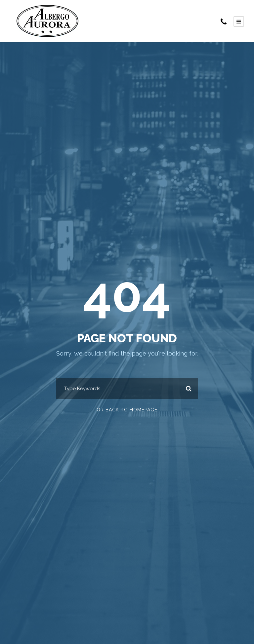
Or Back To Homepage (127, 410)
